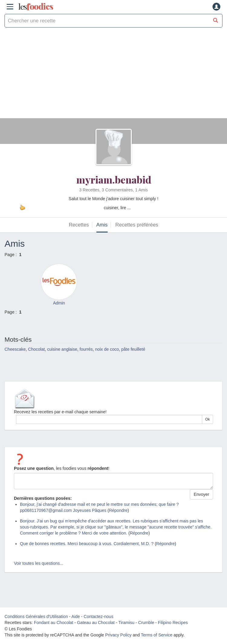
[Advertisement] (113, 76)
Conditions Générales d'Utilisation (36, 616)
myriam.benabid (114, 179)
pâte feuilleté (133, 349)
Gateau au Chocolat (96, 623)
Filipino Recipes (173, 623)
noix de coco (107, 349)
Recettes (79, 225)
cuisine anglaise (62, 349)
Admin (59, 303)
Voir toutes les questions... (39, 563)
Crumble (146, 623)
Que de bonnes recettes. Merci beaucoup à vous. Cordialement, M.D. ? (87, 544)
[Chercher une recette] (216, 21)
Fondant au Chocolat (54, 623)
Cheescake (15, 349)
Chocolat (36, 349)
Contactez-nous (99, 616)
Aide (76, 616)
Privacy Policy (118, 635)
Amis (102, 225)
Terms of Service (157, 635)
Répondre (118, 510)
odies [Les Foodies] (36, 7)
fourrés (86, 349)
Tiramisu (126, 623)
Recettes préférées (137, 225)
